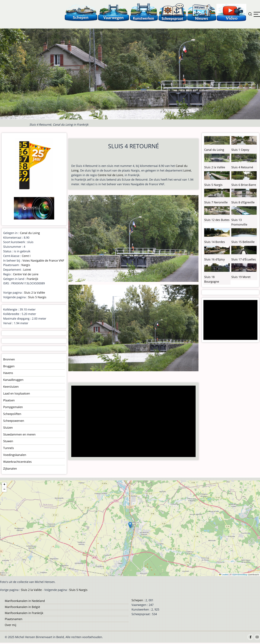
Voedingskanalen (15, 455)
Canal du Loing (30, 233)
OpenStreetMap (240, 575)
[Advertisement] (132, 422)
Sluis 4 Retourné (242, 167)
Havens (8, 373)
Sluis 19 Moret (241, 277)
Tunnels (9, 448)
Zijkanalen (10, 468)
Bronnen (9, 359)
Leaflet (224, 575)
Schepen (137, 600)
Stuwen (8, 441)
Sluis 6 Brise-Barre (244, 185)
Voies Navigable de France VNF (43, 260)
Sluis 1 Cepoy (240, 150)
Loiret (187, 170)
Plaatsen (9, 400)
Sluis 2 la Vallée (35, 293)
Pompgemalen (13, 407)
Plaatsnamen (14, 619)
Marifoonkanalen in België (22, 607)
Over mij (11, 625)
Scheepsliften (12, 414)
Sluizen (8, 428)
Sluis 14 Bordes (215, 242)
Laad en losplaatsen (17, 393)
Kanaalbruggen (13, 380)
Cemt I (26, 256)
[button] (130, 525)
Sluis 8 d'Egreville (243, 202)
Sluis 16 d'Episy (214, 259)
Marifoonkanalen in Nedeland (25, 601)
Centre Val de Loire (110, 175)
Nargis (26, 265)
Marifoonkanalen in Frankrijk (24, 613)
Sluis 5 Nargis (37, 297)
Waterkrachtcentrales (17, 462)
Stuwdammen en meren (19, 434)
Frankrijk (32, 279)
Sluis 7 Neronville (216, 202)
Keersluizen (11, 387)
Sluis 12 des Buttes (217, 220)
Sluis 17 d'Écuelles (244, 259)
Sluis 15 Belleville (243, 242)
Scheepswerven (14, 421)
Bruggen (9, 366)
